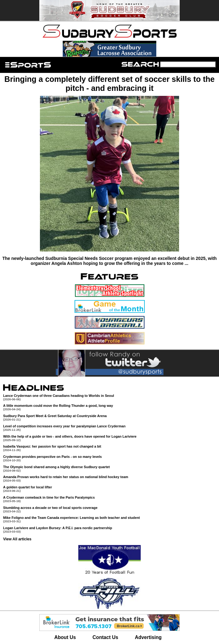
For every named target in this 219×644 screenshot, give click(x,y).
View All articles (17, 539)
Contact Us (105, 637)
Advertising (148, 637)
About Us (65, 637)
